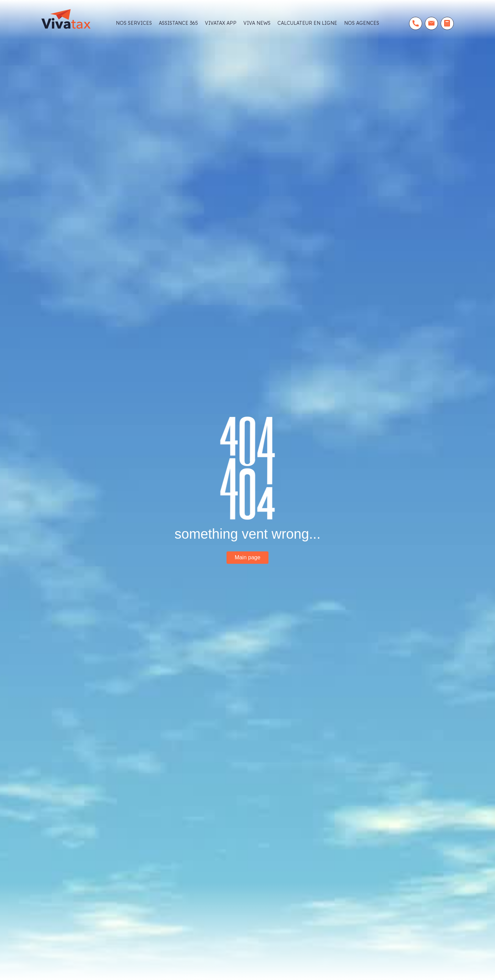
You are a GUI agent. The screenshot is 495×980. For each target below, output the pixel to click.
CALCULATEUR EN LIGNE (307, 23)
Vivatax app (221, 23)
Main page (248, 557)
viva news (257, 23)
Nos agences (362, 23)
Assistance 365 (178, 23)
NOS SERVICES (134, 23)
